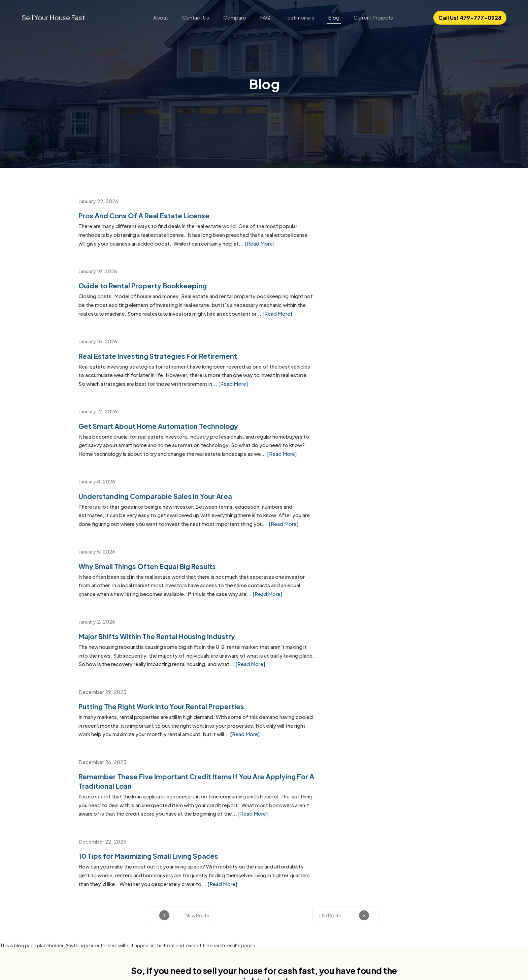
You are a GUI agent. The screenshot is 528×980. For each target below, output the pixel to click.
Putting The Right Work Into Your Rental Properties (353, 454)
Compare (235, 17)
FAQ (265, 17)
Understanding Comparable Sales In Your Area (155, 369)
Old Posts (330, 606)
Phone (324, 732)
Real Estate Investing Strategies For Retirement (157, 292)
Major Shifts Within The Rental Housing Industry (156, 454)
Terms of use (283, 963)
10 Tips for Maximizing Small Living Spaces (340, 531)
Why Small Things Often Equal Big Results (338, 369)
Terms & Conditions (183, 761)
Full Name (135, 732)
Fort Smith (91, 865)
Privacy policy (245, 963)
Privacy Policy (227, 761)
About (161, 17)
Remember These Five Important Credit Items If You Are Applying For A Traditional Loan (164, 536)
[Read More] (183, 251)
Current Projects (373, 17)
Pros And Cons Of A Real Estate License (143, 215)
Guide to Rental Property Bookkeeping (334, 215)
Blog (334, 17)
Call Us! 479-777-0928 (470, 18)
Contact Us (196, 17)
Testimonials (299, 17)
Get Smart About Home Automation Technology (350, 292)
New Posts (197, 606)
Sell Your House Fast (53, 17)
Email (227, 732)
